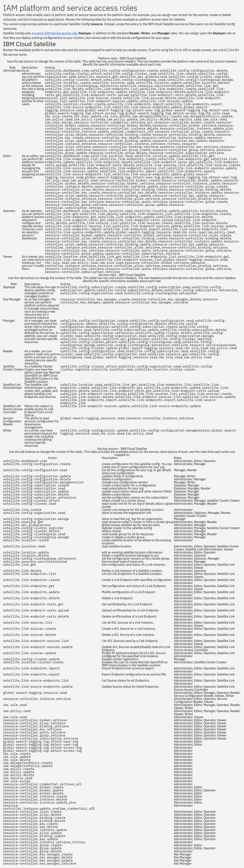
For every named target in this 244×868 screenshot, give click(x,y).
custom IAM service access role (55, 33)
